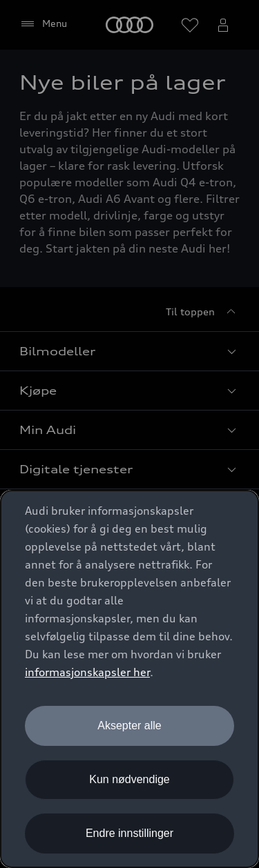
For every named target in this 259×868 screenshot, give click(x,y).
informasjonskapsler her (87, 672)
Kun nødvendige (129, 779)
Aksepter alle (129, 726)
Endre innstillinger (129, 833)
